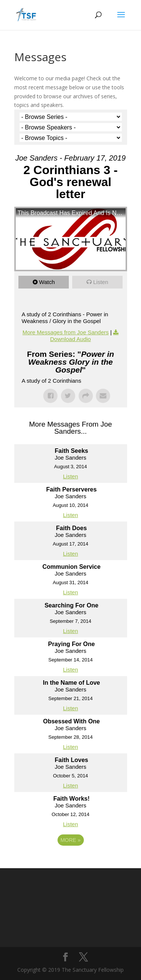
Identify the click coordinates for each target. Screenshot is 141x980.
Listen (101, 282)
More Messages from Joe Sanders (66, 332)
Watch (47, 282)
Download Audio (70, 339)
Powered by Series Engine (71, 861)
